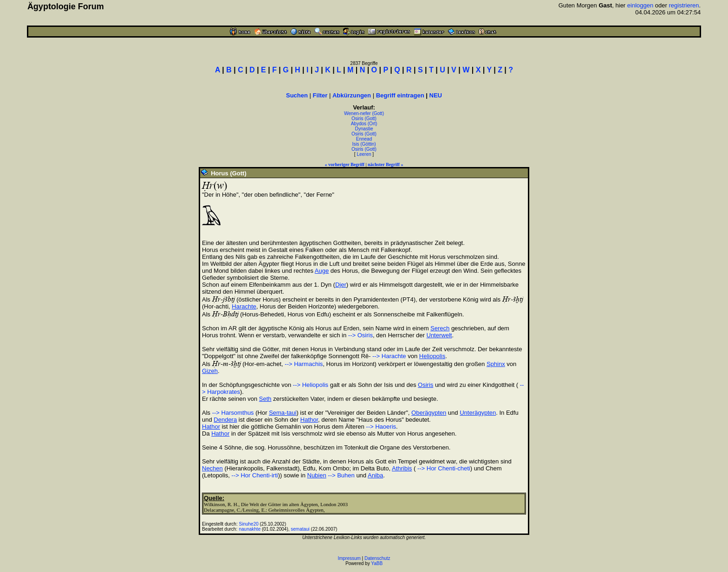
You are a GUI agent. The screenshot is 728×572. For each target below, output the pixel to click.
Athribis (402, 468)
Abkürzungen (352, 95)
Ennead (364, 139)
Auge (322, 271)
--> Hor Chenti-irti (255, 475)
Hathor (309, 420)
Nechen (212, 468)
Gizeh (210, 371)
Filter (320, 95)
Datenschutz (377, 558)
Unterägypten (478, 413)
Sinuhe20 (249, 524)
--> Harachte (388, 356)
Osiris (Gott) (364, 119)
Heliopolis (432, 356)
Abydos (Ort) (364, 124)
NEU (436, 95)
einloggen (640, 5)
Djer (341, 285)
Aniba (375, 475)
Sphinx (496, 364)
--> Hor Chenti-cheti (443, 468)
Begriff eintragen (400, 95)
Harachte (244, 306)
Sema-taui (283, 413)
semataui (300, 529)
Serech (440, 328)
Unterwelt (439, 335)
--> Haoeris (381, 427)
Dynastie (364, 129)
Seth (265, 399)
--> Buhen (341, 475)
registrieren (684, 5)
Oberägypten (429, 413)
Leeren (364, 154)
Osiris (426, 385)
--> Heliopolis (311, 385)
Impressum (349, 558)
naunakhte (250, 529)
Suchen (297, 95)
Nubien (317, 475)
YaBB (377, 563)
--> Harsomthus (233, 413)
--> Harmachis (304, 364)
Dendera (225, 420)
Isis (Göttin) (364, 144)
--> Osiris (361, 335)
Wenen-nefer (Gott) (364, 113)
